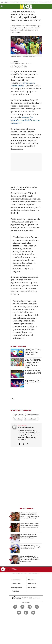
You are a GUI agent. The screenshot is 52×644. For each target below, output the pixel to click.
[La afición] (26, 6)
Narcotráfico (26, 2)
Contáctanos (16, 584)
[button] (2, 7)
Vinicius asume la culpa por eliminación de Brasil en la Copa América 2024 (33, 372)
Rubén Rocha (34, 2)
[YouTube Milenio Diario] (19, 613)
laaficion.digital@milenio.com (26, 427)
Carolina (11, 2)
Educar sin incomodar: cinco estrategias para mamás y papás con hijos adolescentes (30, 547)
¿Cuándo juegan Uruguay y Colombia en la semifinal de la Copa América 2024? (33, 352)
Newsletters (16, 580)
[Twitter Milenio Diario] (22, 607)
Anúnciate (15, 591)
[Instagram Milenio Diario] (30, 607)
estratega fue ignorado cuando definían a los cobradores (25, 120)
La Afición (15, 62)
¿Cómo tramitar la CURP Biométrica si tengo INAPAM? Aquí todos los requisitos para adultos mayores (30, 559)
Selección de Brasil (33, 415)
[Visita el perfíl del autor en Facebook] (20, 444)
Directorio (32, 580)
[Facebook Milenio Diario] (15, 607)
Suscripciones (17, 587)
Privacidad (32, 584)
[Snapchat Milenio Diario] (33, 613)
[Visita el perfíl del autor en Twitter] (28, 444)
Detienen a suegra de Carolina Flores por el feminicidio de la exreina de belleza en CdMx (30, 525)
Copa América (19, 415)
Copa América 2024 (32, 419)
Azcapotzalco (18, 2)
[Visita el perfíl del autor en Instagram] (24, 444)
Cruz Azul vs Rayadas (45, 2)
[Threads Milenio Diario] (37, 607)
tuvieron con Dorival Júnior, (23, 84)
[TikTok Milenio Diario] (26, 613)
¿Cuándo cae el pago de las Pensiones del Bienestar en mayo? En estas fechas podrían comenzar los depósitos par (30, 515)
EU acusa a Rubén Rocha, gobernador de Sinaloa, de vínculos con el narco (29, 536)
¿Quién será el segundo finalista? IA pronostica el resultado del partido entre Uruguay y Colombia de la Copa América (33, 363)
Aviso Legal (32, 587)
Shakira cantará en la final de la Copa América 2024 (33, 382)
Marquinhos (18, 419)
